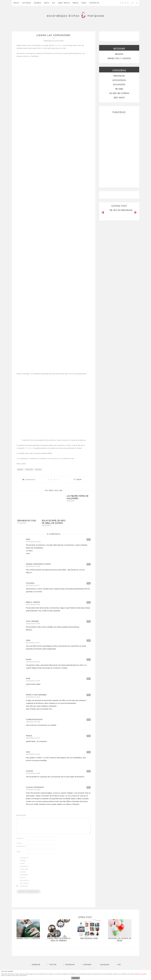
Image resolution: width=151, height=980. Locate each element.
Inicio (16, 3)
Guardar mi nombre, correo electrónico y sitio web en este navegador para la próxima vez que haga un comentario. (24, 872)
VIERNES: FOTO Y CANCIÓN (119, 58)
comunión (29, 470)
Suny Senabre (32, 621)
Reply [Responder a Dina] (89, 640)
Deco (47, 3)
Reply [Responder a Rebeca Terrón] (89, 602)
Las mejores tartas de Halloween (78, 497)
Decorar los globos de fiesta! (120, 940)
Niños (75, 3)
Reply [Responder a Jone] (89, 679)
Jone (28, 679)
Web (18, 852)
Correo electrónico (21, 845)
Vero (28, 539)
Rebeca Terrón (33, 602)
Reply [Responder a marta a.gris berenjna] (89, 695)
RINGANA (119, 54)
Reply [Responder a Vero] (89, 539)
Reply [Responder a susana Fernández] (89, 787)
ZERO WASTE (64, 3)
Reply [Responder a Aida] (89, 752)
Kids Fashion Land (89, 938)
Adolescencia (119, 80)
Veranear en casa (27, 521)
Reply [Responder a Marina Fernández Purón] (89, 564)
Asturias (27, 3)
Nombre (20, 838)
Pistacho (58, 45)
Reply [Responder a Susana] (89, 771)
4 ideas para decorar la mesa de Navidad (59, 940)
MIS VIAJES (119, 89)
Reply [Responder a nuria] (89, 659)
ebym (79, 480)
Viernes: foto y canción (28, 938)
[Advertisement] (119, 150)
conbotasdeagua (34, 720)
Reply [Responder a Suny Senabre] (89, 621)
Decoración (119, 85)
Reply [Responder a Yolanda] (89, 583)
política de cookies (141, 974)
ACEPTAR (75, 978)
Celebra (38, 3)
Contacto (94, 3)
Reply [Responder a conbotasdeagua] (89, 720)
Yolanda (30, 583)
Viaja (84, 3)
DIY (54, 3)
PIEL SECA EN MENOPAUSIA (121, 210)
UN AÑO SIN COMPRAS (119, 93)
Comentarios (29, 480)
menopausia (119, 76)
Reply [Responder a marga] (89, 736)
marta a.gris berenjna (36, 695)
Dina (28, 640)
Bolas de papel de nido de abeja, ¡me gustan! (54, 522)
